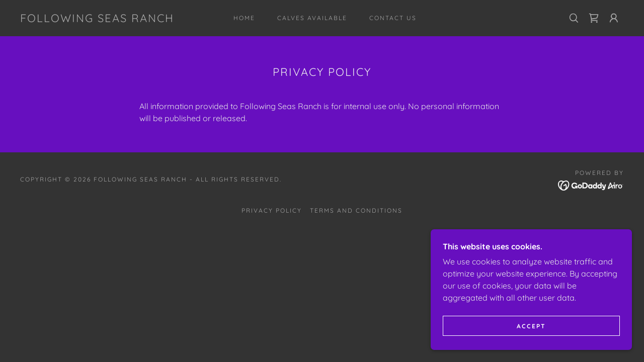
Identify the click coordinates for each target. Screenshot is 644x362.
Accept (531, 326)
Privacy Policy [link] (272, 210)
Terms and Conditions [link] (356, 210)
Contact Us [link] (393, 18)
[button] (614, 18)
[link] (97, 19)
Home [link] (244, 18)
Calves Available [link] (312, 18)
